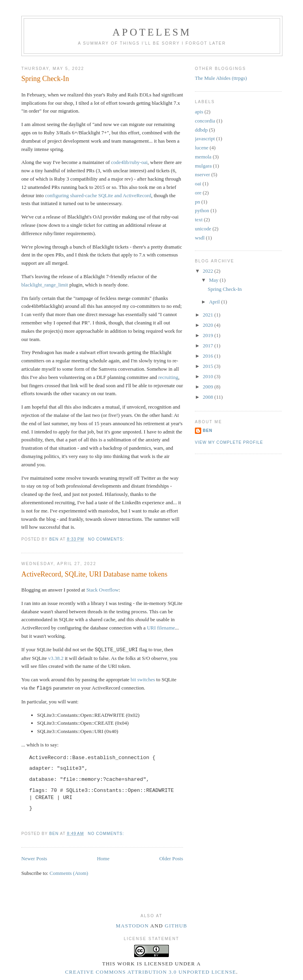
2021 (209, 315)
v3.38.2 (56, 658)
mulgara (203, 166)
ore (198, 193)
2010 (209, 376)
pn (197, 202)
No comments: (107, 539)
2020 (209, 325)
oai (198, 184)
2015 (209, 366)
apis (199, 112)
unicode (203, 229)
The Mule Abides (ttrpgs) (221, 78)
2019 (209, 335)
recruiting (168, 377)
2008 (209, 397)
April (215, 302)
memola (203, 157)
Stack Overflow (103, 590)
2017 (209, 346)
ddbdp (201, 130)
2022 (209, 271)
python (202, 210)
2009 (209, 387)
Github (176, 926)
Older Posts (171, 858)
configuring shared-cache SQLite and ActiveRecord (98, 195)
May (214, 280)
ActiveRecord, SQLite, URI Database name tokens (94, 574)
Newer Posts (34, 858)
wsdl (200, 238)
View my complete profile (229, 442)
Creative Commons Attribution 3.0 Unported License (151, 972)
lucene (202, 148)
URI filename (161, 628)
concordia (205, 121)
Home (103, 858)
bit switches (143, 679)
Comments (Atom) (69, 873)
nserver (202, 174)
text (199, 220)
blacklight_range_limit (45, 285)
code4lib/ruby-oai (129, 162)
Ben (208, 431)
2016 (209, 356)
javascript (205, 139)
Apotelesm (152, 32)
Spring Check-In (45, 79)
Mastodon (132, 926)
